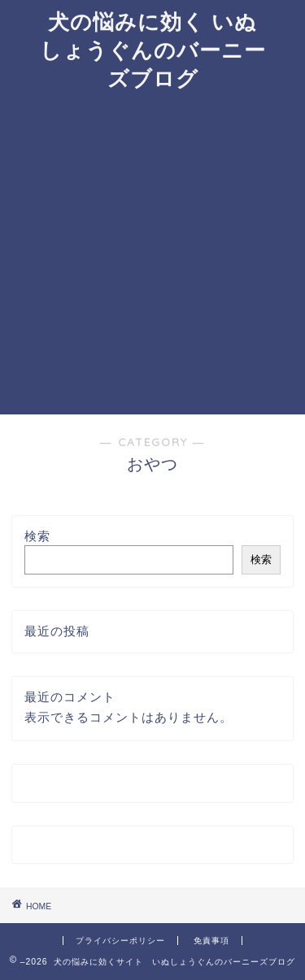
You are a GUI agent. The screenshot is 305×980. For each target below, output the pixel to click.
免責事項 (211, 941)
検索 (37, 536)
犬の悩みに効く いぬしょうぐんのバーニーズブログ (153, 50)
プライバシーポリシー (120, 941)
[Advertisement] (152, 254)
